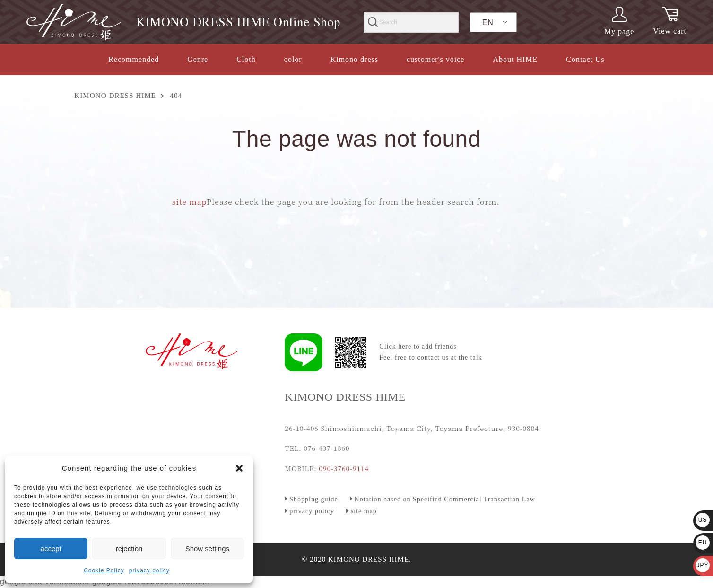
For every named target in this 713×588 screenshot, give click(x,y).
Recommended (134, 59)
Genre (198, 59)
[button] (239, 468)
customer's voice (435, 59)
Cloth (246, 59)
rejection (129, 549)
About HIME (515, 59)
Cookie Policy (104, 570)
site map (189, 202)
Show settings (207, 549)
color (293, 59)
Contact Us (585, 59)
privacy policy (149, 570)
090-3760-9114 (344, 468)
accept (51, 549)
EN (488, 22)
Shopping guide (313, 499)
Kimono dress (354, 59)
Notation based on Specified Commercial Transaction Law (445, 499)
